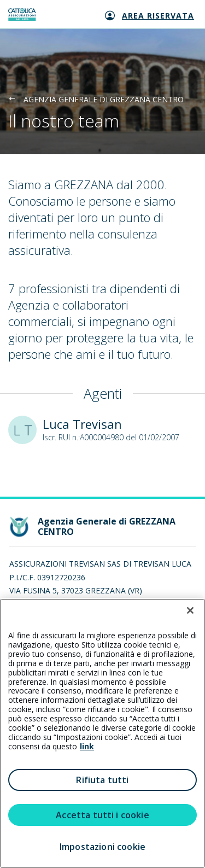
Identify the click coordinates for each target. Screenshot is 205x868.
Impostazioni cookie (102, 847)
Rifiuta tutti (102, 780)
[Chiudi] (190, 610)
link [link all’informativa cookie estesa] (87, 746)
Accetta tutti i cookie (102, 815)
